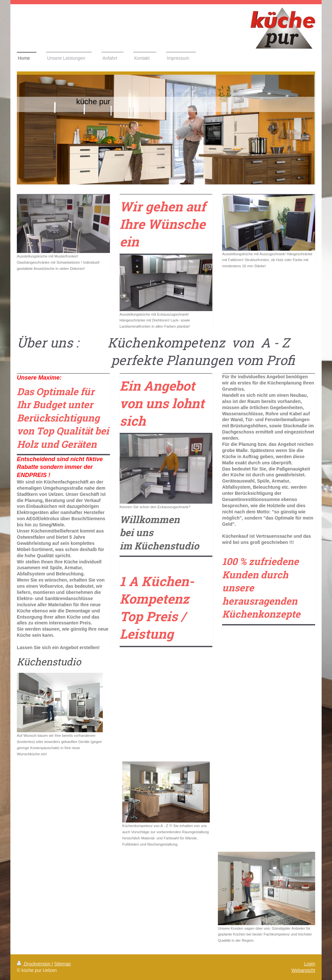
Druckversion (34, 964)
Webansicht (303, 970)
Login (310, 964)
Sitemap (62, 964)
